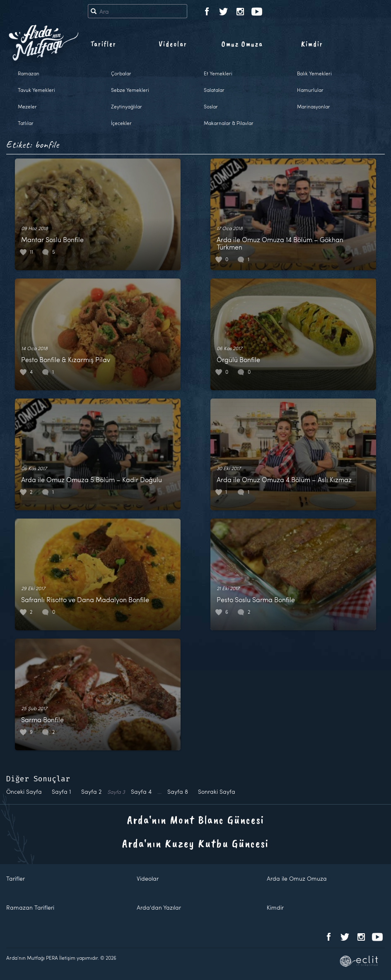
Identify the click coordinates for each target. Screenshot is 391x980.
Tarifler (103, 44)
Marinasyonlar (314, 106)
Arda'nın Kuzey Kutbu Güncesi (195, 843)
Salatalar (214, 90)
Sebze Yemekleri (130, 90)
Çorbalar (121, 73)
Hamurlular (310, 90)
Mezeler (27, 106)
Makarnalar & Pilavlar (229, 123)
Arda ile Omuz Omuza (297, 878)
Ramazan (29, 73)
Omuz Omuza (242, 44)
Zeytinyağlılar (127, 106)
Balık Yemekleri (314, 73)
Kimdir (312, 44)
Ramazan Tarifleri (30, 907)
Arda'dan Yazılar (159, 907)
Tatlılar (26, 123)
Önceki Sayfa (24, 791)
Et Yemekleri (218, 73)
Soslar (211, 106)
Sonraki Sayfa (217, 791)
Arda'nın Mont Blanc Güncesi (196, 820)
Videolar (173, 44)
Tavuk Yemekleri (36, 90)
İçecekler (121, 123)
